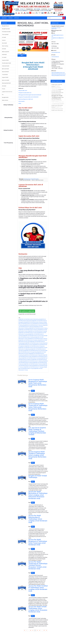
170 (44, 630)
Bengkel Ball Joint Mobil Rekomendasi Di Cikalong (38, 328)
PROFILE (10, 18)
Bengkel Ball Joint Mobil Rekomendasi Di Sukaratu (33, 364)
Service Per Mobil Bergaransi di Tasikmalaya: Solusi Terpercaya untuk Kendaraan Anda (38, 542)
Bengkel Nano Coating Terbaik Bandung (59, 104)
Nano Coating (5, 46)
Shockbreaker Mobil (6, 63)
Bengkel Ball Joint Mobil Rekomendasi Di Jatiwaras (38, 339)
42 (35, 630)
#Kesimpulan (22, 101)
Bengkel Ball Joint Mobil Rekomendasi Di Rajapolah (33, 355)
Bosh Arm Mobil (6, 80)
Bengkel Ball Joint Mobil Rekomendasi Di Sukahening (33, 361)
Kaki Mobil (4, 54)
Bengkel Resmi (5, 26)
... (28, 630)
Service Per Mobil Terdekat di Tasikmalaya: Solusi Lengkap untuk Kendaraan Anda (38, 588)
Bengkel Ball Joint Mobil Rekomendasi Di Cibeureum (33, 325)
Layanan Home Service (7, 92)
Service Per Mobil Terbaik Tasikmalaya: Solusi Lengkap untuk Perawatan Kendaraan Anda (38, 609)
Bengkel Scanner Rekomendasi (57, 110)
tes (3, 95)
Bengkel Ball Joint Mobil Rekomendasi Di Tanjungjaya (34, 367)
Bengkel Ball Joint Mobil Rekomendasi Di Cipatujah (37, 331)
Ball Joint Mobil (5, 69)
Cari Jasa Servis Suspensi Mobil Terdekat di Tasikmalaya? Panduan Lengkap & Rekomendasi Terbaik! (37, 431)
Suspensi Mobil (5, 60)
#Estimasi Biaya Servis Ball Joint (26, 99)
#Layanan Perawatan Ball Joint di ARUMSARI (28, 97)
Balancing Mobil (6, 52)
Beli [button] (22, 55)
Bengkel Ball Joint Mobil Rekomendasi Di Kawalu (34, 343)
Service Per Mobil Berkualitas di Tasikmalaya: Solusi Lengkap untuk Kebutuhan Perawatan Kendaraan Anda (38, 495)
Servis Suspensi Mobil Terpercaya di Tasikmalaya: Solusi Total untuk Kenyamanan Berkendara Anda (38, 407)
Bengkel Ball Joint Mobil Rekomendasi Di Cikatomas (28, 330)
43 (37, 630)
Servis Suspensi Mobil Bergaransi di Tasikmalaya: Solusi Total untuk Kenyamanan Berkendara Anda (38, 383)
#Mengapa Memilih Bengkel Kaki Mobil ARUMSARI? (30, 95)
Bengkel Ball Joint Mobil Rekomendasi (56, 28)
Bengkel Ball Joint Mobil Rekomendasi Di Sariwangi (31, 358)
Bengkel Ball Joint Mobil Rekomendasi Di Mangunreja (35, 346)
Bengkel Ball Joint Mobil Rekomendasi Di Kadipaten (28, 340)
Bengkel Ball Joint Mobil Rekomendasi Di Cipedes (28, 333)
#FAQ (20, 103)
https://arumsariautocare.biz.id (58, 74)
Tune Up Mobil (5, 34)
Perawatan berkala (6, 32)
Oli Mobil (4, 49)
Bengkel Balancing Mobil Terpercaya (56, 88)
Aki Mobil (4, 86)
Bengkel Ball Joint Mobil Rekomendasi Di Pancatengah (34, 351)
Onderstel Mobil (6, 66)
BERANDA (4, 18)
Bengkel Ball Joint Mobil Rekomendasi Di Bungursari (34, 322)
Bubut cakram (5, 100)
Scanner (4, 40)
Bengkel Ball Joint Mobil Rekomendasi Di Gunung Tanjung (33, 336)
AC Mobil (4, 37)
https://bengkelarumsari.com (58, 73)
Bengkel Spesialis (6, 29)
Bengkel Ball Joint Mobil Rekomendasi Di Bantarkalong (29, 319)
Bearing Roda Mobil (6, 83)
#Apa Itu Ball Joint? (23, 91)
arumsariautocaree (56, 52)
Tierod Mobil (5, 74)
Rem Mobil (4, 43)
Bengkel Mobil (5, 97)
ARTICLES (17, 18)
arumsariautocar (55, 57)
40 (31, 630)
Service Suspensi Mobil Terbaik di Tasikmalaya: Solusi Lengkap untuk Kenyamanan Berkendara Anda (37, 455)
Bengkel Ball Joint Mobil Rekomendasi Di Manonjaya (28, 348)
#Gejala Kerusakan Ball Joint (25, 93)
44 (40, 630)
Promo (4, 89)
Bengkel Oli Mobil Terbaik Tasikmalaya (38, 477)
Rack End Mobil (5, 72)
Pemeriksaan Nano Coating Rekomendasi (31, 179)
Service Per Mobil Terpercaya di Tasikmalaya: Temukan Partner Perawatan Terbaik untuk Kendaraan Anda (38, 565)
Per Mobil (4, 57)
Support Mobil (5, 77)
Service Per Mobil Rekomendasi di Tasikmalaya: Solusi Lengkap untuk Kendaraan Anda (38, 519)
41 (33, 630)
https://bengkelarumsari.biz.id (58, 75)
